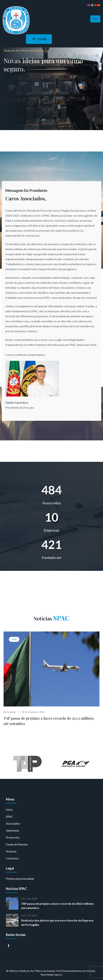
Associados (13, 823)
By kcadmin (10, 712)
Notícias (11, 851)
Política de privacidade (20, 879)
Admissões (13, 830)
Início (9, 809)
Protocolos (13, 837)
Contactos (12, 858)
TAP (14, 639)
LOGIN (39, 39)
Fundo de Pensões (17, 844)
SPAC (9, 816)
